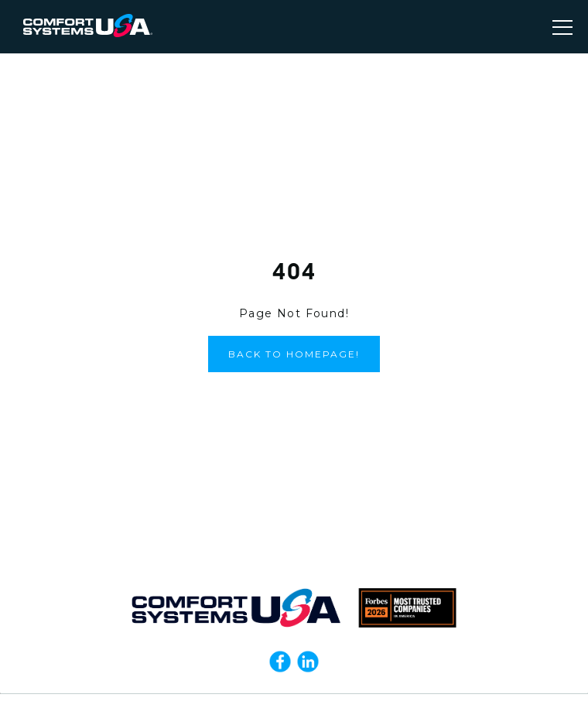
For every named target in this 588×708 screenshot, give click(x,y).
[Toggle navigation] (562, 27)
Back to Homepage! (294, 354)
